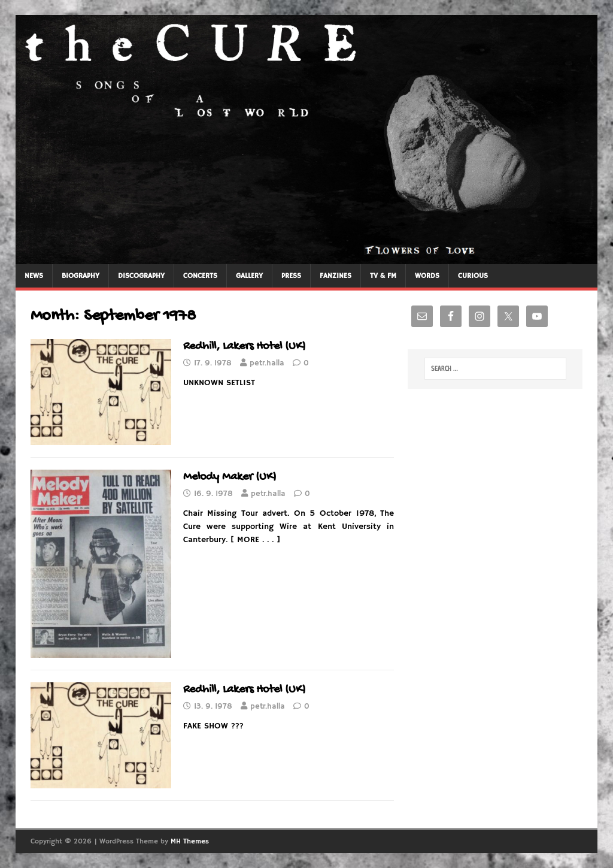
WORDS (427, 276)
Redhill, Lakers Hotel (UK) (245, 347)
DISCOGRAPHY (141, 276)
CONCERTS (200, 276)
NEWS (34, 276)
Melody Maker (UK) (230, 477)
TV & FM (383, 276)
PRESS (291, 276)
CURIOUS (473, 276)
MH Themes (190, 841)
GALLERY (249, 276)
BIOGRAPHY (81, 276)
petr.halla (267, 363)
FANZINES (336, 276)
